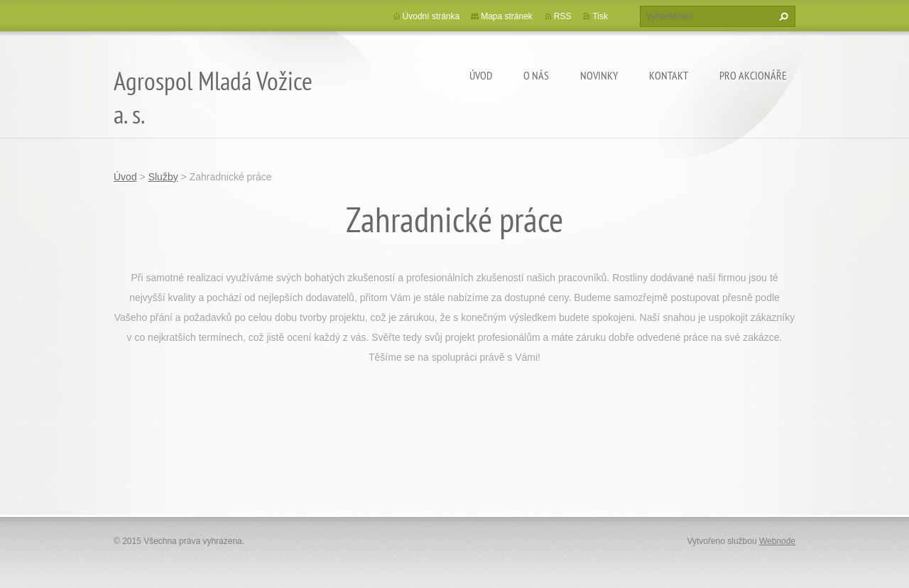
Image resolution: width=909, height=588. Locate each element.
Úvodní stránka (431, 16)
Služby (163, 177)
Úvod (481, 75)
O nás (536, 75)
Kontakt (669, 75)
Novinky (599, 75)
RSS (563, 16)
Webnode (777, 541)
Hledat (782, 16)
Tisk (600, 16)
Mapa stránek (507, 16)
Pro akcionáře (753, 75)
